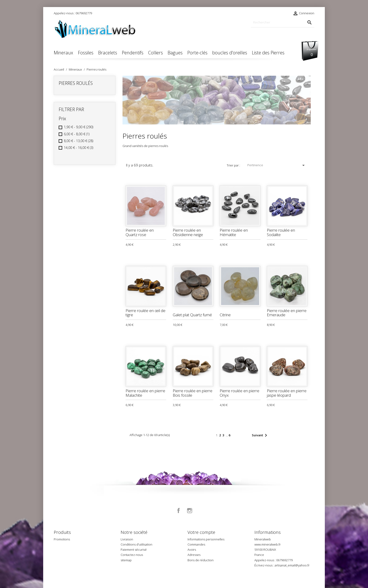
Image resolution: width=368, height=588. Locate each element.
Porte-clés (197, 53)
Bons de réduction (201, 560)
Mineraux (63, 53)
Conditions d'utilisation (136, 544)
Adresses (194, 555)
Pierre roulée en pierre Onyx (240, 393)
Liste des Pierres (268, 53)
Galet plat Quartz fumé (192, 315)
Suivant (260, 435)
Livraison (127, 539)
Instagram (190, 511)
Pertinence (277, 165)
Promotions (62, 539)
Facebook (179, 511)
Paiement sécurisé (134, 550)
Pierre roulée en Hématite (234, 232)
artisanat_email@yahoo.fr (292, 565)
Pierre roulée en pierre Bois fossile (193, 393)
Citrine (225, 315)
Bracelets (108, 53)
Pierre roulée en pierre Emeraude (287, 313)
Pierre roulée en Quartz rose (140, 232)
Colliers (155, 53)
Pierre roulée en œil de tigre (146, 313)
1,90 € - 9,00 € (79, 127)
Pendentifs (133, 53)
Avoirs (192, 550)
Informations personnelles (206, 539)
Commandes (196, 544)
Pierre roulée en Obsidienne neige (188, 232)
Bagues (175, 53)
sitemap (126, 560)
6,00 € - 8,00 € (77, 134)
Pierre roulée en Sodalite (281, 232)
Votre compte (201, 532)
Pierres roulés (76, 83)
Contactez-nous (132, 555)
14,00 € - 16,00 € (79, 148)
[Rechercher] (283, 22)
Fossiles (86, 53)
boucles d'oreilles (230, 53)
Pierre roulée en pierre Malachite (145, 393)
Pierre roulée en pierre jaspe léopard (287, 393)
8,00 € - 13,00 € (79, 141)
